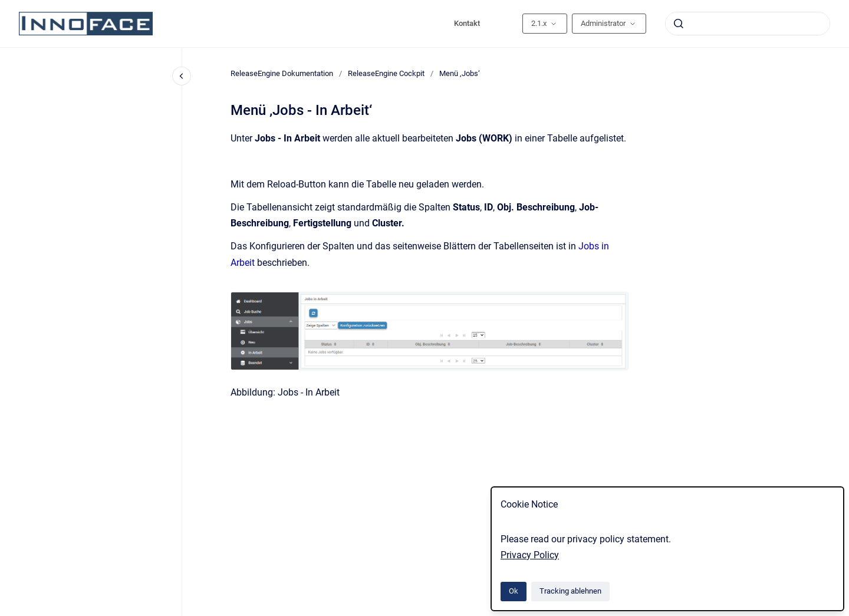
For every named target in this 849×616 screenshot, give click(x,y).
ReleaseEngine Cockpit (386, 73)
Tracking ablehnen (570, 591)
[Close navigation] (182, 76)
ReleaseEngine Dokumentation (282, 73)
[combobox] (748, 24)
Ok (514, 591)
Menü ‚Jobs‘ (460, 73)
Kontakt (467, 23)
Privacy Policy (530, 555)
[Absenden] (679, 24)
